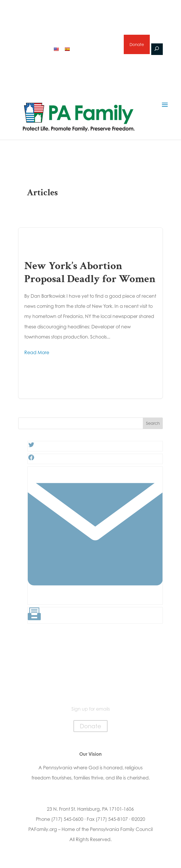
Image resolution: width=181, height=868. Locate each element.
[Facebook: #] (31, 459)
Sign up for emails (96, 49)
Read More (37, 353)
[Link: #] (95, 600)
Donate (136, 44)
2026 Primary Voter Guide (55, 34)
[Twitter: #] (31, 446)
